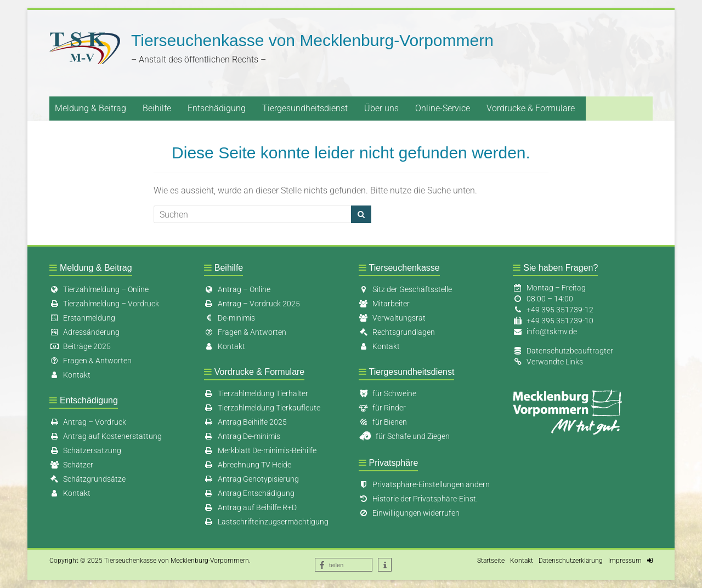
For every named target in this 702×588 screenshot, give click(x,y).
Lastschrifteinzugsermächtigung (266, 522)
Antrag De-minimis (242, 436)
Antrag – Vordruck (88, 422)
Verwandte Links (555, 362)
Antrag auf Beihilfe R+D (250, 507)
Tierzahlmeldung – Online (99, 289)
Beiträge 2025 (80, 346)
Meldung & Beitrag (90, 108)
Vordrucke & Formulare (531, 108)
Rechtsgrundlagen (397, 332)
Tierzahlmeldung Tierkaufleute (262, 408)
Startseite (491, 561)
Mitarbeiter (384, 304)
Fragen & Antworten (90, 361)
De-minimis (230, 318)
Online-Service (443, 108)
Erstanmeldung (82, 318)
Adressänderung (84, 332)
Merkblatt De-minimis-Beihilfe (260, 450)
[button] (344, 565)
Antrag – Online (237, 289)
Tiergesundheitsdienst (305, 108)
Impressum (625, 561)
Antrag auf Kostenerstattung (106, 436)
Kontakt (70, 375)
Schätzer (71, 465)
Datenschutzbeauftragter (570, 351)
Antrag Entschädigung (249, 493)
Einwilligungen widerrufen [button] (409, 513)
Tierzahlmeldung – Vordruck (104, 304)
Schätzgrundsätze (87, 479)
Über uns (381, 108)
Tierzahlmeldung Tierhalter (256, 393)
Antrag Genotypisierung (251, 479)
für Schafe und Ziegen (404, 436)
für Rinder (382, 408)
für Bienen (383, 422)
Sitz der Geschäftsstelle (405, 289)
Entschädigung (217, 108)
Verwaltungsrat (392, 318)
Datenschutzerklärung (571, 561)
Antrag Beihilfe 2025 (245, 422)
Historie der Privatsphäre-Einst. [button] (418, 499)
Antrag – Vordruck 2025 (252, 304)
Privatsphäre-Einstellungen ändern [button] (424, 484)
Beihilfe (157, 108)
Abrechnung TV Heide (248, 465)
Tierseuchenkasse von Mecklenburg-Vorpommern (312, 40)
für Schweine (387, 393)
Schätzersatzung (85, 450)
